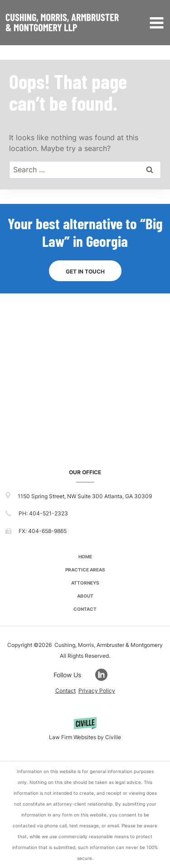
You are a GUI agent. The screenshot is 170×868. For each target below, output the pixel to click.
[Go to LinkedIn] (106, 675)
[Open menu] (155, 23)
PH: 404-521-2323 (43, 513)
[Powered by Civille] (85, 730)
